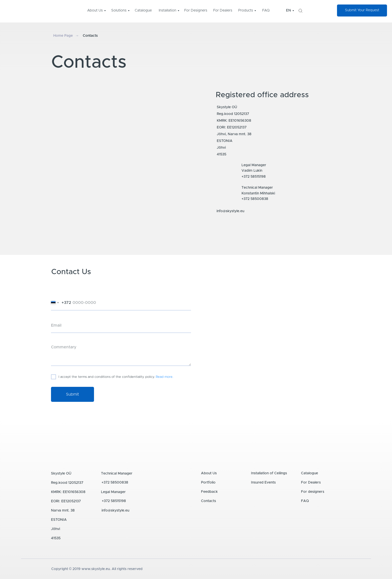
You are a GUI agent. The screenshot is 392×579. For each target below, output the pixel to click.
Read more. (164, 377)
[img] (300, 11)
